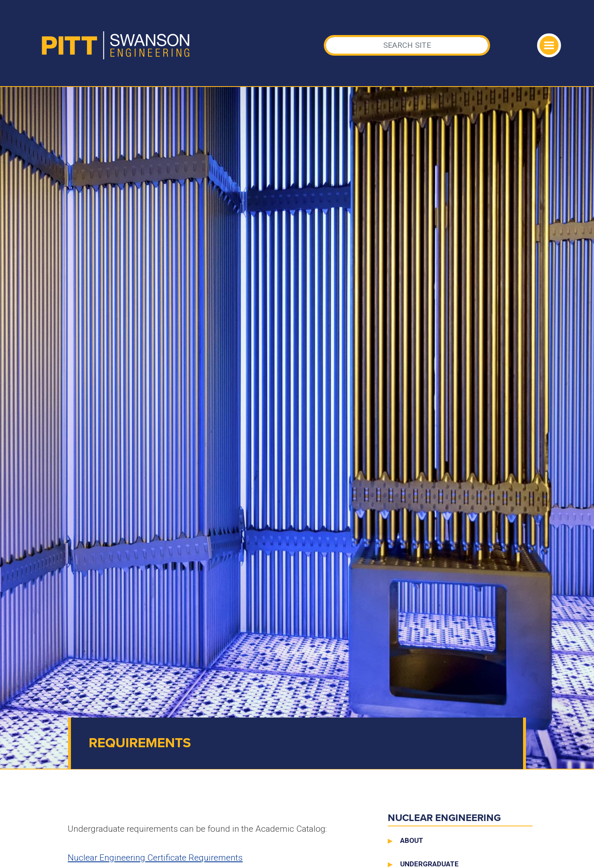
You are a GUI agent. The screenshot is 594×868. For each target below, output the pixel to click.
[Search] (407, 45)
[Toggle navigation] (549, 45)
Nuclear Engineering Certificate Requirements (155, 858)
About (412, 840)
